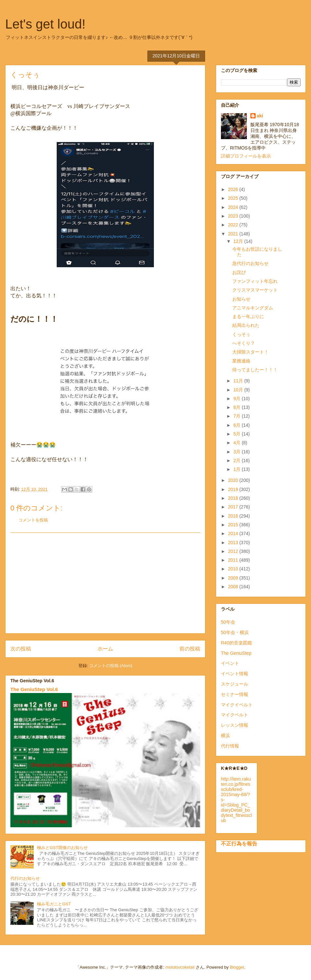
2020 (234, 480)
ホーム (105, 649)
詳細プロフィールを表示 (246, 156)
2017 (234, 507)
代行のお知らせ (25, 878)
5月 (237, 434)
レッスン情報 (235, 725)
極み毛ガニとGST (54, 904)
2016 (234, 516)
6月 (237, 425)
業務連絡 (241, 361)
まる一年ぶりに (248, 317)
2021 (234, 234)
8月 (237, 407)
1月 (237, 469)
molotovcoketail (180, 967)
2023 (234, 216)
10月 (239, 390)
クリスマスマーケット (255, 290)
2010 (234, 569)
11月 (239, 381)
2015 (234, 525)
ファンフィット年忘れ (255, 281)
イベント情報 (235, 674)
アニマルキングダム (253, 308)
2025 (234, 198)
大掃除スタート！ (250, 352)
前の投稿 (190, 649)
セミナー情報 (235, 694)
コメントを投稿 (33, 520)
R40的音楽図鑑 (236, 643)
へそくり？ (244, 343)
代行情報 (230, 746)
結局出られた (246, 325)
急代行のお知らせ (250, 263)
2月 (237, 460)
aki (260, 116)
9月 (237, 399)
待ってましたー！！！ (255, 370)
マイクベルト (235, 715)
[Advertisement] (105, 583)
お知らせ (241, 299)
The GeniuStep (236, 653)
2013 (234, 543)
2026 (234, 189)
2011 (234, 560)
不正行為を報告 (239, 843)
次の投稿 (21, 649)
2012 (234, 551)
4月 (237, 443)
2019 (234, 489)
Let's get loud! (45, 24)
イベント (230, 663)
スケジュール (235, 684)
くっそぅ (241, 334)
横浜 (225, 735)
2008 (234, 587)
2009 (234, 578)
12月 (239, 241)
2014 (234, 533)
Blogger (237, 967)
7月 (237, 416)
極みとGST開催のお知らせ (62, 848)
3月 (237, 452)
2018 (234, 498)
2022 (234, 225)
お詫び (239, 272)
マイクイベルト (237, 705)
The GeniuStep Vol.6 (34, 689)
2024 (234, 207)
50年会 (228, 622)
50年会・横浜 (235, 632)
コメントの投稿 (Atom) (111, 666)
